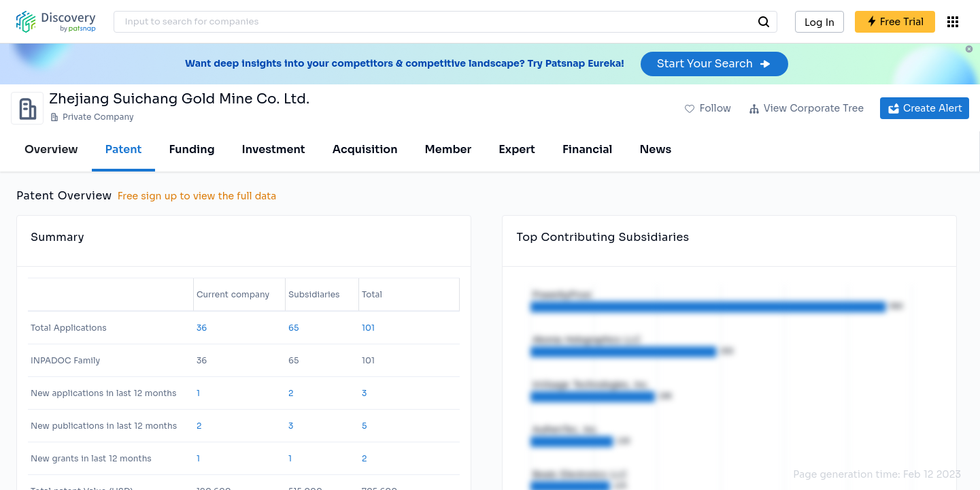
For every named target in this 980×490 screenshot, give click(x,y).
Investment (274, 149)
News (655, 149)
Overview (51, 149)
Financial (587, 149)
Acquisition (365, 149)
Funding (191, 149)
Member (449, 149)
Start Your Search (714, 64)
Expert (517, 149)
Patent (124, 149)
